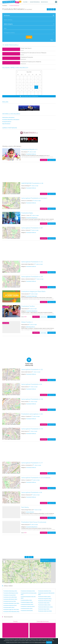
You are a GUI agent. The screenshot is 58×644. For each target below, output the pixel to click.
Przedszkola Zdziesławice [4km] (28, 591)
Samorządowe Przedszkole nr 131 (32, 262)
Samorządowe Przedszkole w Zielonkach (34, 198)
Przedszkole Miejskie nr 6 (29, 149)
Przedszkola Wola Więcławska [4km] (11, 612)
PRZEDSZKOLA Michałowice (8, 117)
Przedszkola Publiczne (31, 154)
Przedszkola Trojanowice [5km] (28, 606)
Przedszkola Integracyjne (32, 296)
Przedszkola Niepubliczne (32, 218)
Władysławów (23, 59)
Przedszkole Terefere (28, 306)
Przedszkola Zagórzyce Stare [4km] (11, 609)
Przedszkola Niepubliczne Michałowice (11, 120)
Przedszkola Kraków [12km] (44, 605)
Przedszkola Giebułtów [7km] (45, 591)
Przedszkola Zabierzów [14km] (45, 611)
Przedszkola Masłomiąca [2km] (10, 591)
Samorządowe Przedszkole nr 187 (32, 228)
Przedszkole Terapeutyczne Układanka (31, 62)
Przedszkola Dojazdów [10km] (45, 599)
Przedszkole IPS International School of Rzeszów (33, 53)
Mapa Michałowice (6, 124)
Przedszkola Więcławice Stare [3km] (11, 603)
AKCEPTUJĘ (49, 642)
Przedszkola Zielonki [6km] (27, 610)
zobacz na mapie (33, 152)
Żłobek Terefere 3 (27, 322)
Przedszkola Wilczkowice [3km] (10, 599)
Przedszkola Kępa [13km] (44, 609)
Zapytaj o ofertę (52, 160)
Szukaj (29, 37)
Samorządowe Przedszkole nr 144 (32, 277)
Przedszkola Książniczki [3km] (10, 605)
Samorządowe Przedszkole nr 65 (32, 384)
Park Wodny (25, 507)
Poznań (22, 50)
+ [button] (4, 560)
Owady (15, 621)
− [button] (4, 562)
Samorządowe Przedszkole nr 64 (32, 492)
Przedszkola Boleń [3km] (9, 607)
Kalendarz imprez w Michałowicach (15, 68)
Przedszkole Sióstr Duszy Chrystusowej (34, 522)
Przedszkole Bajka (27, 213)
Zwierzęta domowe (43, 621)
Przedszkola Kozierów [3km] (10, 601)
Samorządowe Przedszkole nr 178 (32, 399)
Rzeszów (22, 55)
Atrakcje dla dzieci (30, 512)
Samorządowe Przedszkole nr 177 (32, 463)
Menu (56, 2)
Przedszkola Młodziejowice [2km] (11, 593)
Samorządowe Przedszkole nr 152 (32, 369)
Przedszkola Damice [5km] (27, 608)
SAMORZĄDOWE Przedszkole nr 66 (32, 183)
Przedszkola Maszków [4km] (27, 604)
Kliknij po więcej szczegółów (40, 642)
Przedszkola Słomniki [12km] (45, 601)
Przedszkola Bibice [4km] (26, 600)
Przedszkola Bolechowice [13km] (45, 607)
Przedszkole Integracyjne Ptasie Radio (33, 291)
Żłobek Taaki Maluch (26, 48)
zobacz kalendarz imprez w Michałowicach (30, 96)
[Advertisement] (29, 172)
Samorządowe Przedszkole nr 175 (32, 429)
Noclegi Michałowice (7, 122)
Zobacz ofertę (44, 160)
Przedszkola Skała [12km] (44, 603)
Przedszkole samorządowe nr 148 (32, 414)
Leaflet (8, 194)
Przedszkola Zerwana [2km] (9, 595)
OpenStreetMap (13, 194)
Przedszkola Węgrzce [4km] (27, 602)
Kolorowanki (8, 617)
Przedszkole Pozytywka (27, 57)
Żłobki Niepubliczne (30, 327)
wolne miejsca (6, 307)
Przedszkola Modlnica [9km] (44, 597)
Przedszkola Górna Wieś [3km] (10, 597)
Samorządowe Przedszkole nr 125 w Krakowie (36, 478)
